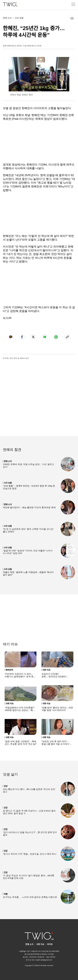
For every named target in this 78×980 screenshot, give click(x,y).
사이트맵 (50, 954)
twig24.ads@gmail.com (44, 960)
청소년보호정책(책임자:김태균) (36, 954)
